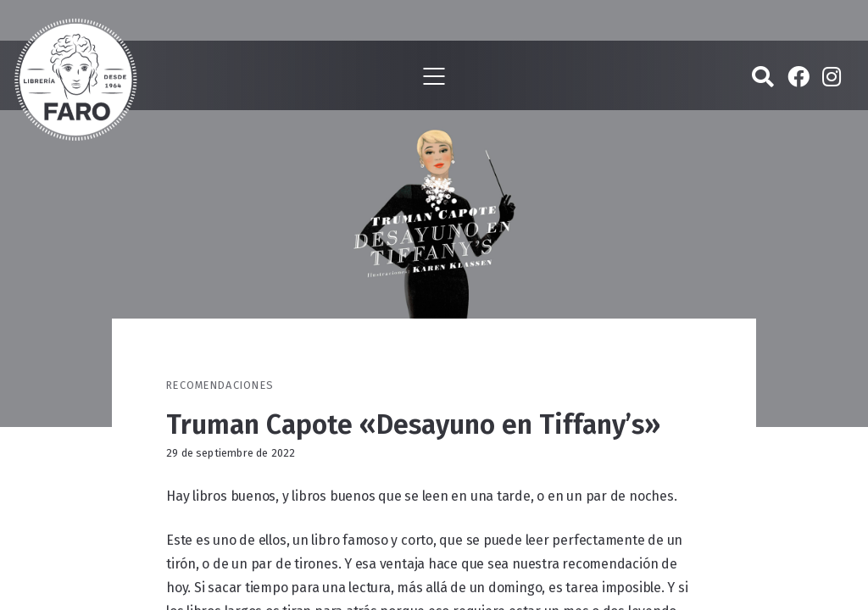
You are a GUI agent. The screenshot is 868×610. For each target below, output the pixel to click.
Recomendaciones (220, 385)
